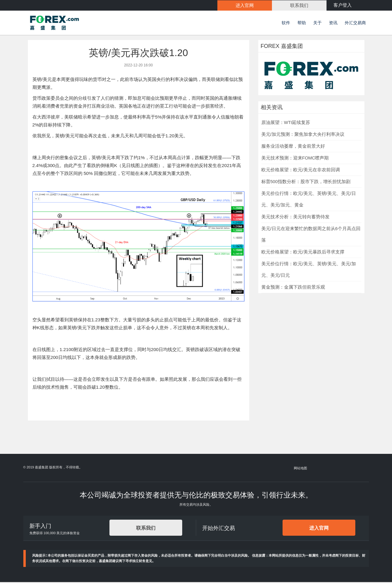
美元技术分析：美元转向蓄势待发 (295, 218)
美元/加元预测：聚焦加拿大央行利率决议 (303, 135)
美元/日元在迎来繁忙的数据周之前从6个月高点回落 (311, 235)
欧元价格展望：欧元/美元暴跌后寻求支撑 (303, 253)
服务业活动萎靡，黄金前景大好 (293, 147)
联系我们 (146, 529)
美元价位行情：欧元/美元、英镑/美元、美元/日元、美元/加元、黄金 (309, 200)
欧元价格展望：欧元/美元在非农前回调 (301, 171)
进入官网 (319, 529)
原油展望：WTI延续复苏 (286, 123)
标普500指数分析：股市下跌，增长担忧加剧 (306, 183)
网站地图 (300, 469)
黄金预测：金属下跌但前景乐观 (293, 288)
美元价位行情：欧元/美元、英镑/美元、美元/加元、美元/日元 (309, 270)
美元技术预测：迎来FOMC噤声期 (295, 159)
